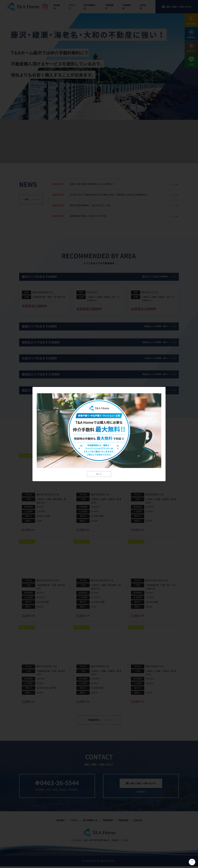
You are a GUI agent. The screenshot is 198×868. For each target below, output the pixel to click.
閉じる (99, 474)
